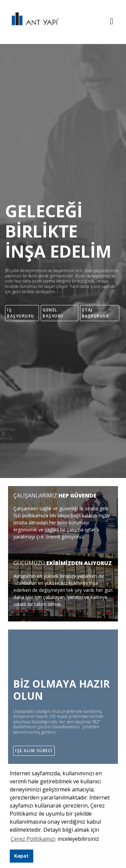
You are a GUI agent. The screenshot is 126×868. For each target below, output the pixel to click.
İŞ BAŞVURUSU (21, 313)
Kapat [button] (21, 856)
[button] (101, 840)
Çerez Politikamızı (33, 839)
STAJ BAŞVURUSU (96, 313)
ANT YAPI (32, 22)
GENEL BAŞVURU (53, 313)
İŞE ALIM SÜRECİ (34, 751)
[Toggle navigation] (112, 22)
